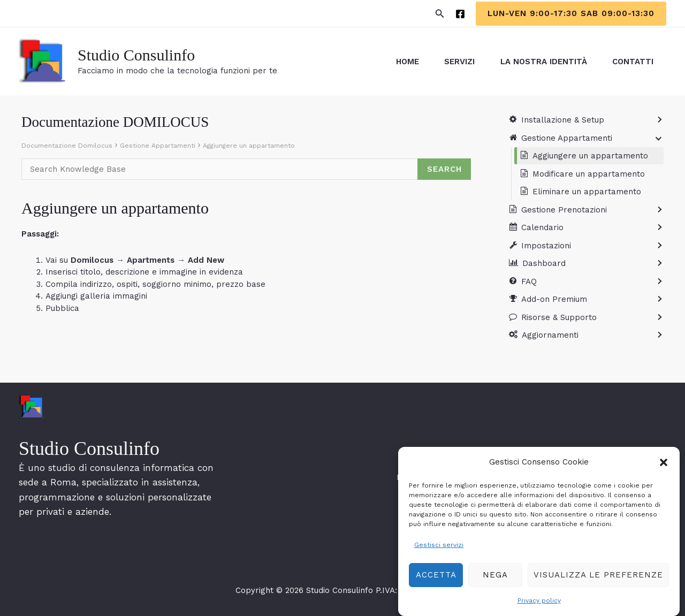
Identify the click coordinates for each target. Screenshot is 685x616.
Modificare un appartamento (589, 174)
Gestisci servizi (439, 550)
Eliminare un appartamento (587, 192)
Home (403, 62)
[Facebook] (460, 14)
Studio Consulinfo (136, 55)
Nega (495, 580)
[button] (664, 468)
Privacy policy (539, 605)
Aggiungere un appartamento (249, 146)
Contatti (632, 62)
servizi (456, 62)
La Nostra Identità (542, 62)
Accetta (436, 580)
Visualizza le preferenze (598, 580)
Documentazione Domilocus (67, 146)
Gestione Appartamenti (158, 146)
